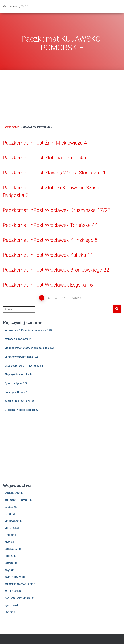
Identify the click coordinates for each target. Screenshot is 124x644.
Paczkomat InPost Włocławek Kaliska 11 (48, 255)
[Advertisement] (62, 96)
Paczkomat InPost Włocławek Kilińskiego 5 (50, 240)
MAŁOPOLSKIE (13, 528)
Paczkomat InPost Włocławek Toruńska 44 (50, 225)
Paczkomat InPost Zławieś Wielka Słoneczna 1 (54, 173)
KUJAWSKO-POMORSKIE (19, 500)
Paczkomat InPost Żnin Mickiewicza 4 (45, 143)
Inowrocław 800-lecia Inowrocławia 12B (28, 330)
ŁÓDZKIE (10, 612)
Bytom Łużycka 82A (16, 383)
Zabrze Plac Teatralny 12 (19, 401)
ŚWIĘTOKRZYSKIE (15, 577)
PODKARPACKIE (14, 549)
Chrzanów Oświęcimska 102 (21, 357)
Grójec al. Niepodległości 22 (22, 410)
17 (64, 298)
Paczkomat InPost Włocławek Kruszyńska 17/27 (57, 210)
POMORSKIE (12, 563)
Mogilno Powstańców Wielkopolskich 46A (29, 348)
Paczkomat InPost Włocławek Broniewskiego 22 (56, 270)
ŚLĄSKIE (9, 570)
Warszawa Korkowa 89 (18, 339)
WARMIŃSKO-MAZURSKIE (20, 584)
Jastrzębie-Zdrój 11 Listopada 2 (24, 366)
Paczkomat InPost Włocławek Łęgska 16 (48, 285)
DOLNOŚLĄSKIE (14, 493)
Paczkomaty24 (11, 127)
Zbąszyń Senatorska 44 (18, 375)
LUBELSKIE (11, 507)
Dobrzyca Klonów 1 (16, 392)
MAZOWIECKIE (13, 521)
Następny (76, 298)
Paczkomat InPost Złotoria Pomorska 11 (48, 158)
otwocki (9, 542)
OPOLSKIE (11, 535)
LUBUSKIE (10, 514)
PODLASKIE (11, 556)
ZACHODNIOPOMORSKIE (19, 598)
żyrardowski (12, 605)
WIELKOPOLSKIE (14, 591)
